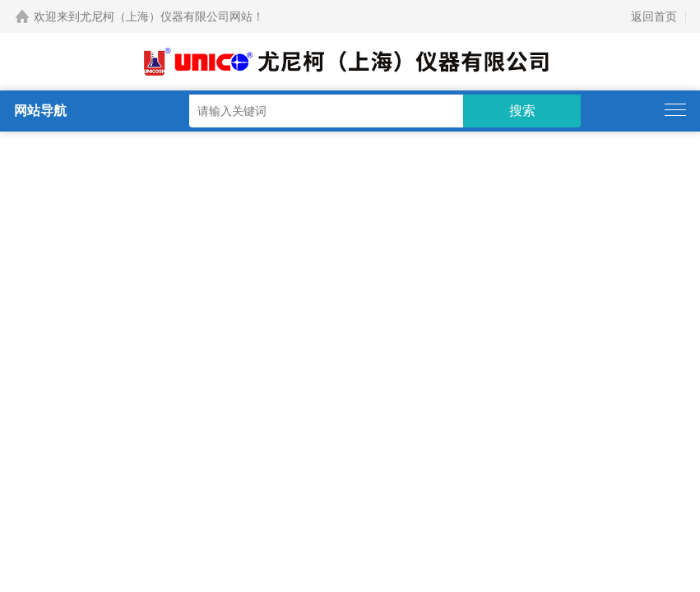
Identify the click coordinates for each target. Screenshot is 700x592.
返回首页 (654, 16)
